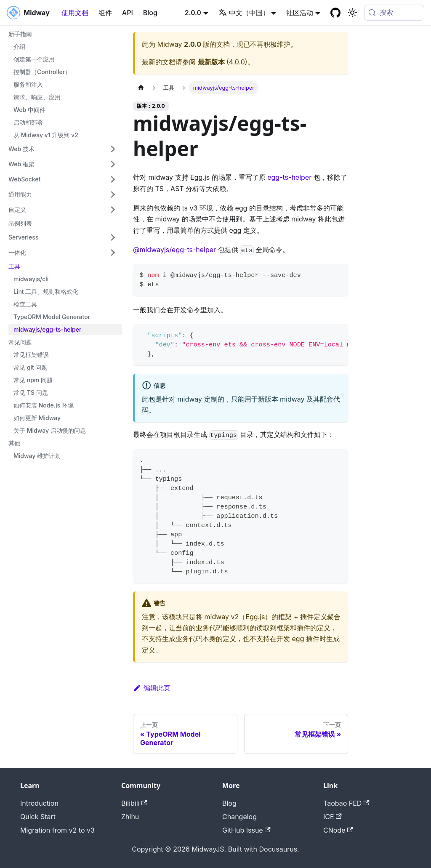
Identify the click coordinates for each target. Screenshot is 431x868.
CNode (338, 830)
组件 (105, 13)
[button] (63, 149)
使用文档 (75, 13)
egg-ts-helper (289, 177)
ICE (333, 817)
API (128, 13)
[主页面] (141, 88)
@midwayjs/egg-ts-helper (174, 250)
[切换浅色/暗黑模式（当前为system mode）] (352, 13)
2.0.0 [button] (193, 13)
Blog (150, 13)
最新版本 (211, 62)
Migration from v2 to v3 (57, 830)
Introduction (39, 803)
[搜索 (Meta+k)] (394, 13)
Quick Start (38, 817)
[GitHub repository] (335, 13)
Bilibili (134, 803)
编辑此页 (152, 688)
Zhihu (130, 817)
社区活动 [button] (300, 13)
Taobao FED (346, 803)
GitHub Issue (246, 830)
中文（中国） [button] (244, 13)
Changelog (239, 817)
